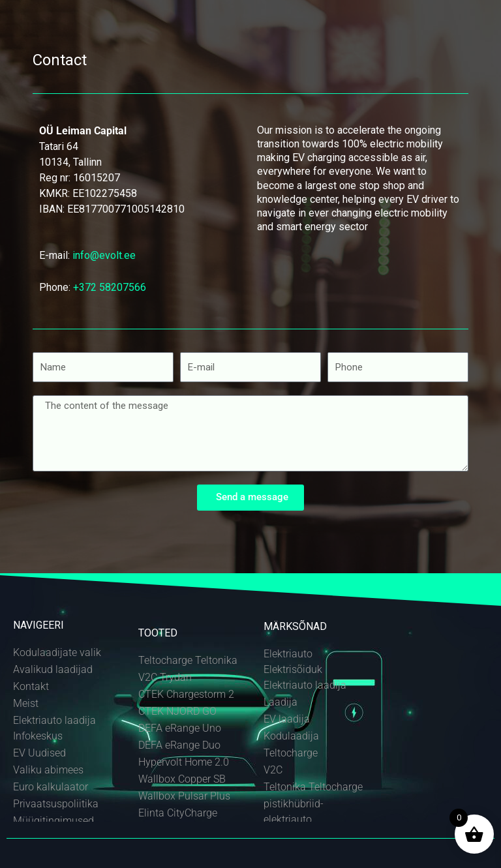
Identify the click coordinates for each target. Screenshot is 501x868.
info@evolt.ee (104, 255)
